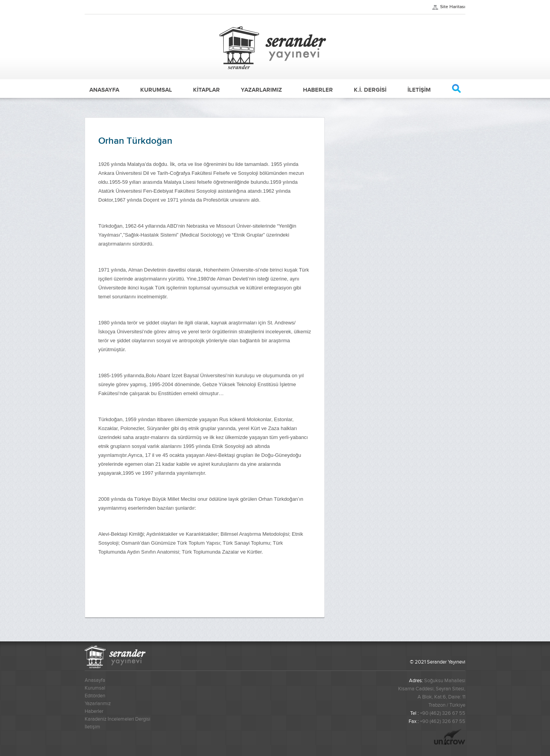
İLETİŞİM (419, 90)
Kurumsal (95, 688)
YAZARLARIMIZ (261, 90)
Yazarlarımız (98, 704)
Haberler (94, 711)
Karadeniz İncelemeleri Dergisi (117, 719)
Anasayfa (95, 680)
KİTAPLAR (206, 90)
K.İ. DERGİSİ (370, 90)
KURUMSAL (156, 90)
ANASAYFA (104, 90)
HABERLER (318, 90)
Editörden (95, 696)
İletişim (92, 727)
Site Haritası (453, 7)
